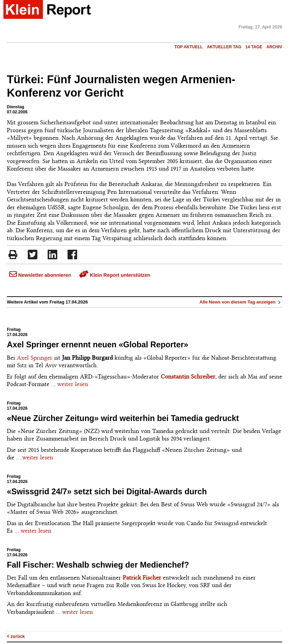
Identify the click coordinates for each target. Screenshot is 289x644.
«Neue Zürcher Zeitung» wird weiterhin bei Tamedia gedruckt (123, 418)
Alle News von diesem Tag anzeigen (241, 302)
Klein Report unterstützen (115, 275)
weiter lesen (73, 384)
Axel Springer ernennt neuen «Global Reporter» (98, 345)
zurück (16, 636)
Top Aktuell (188, 47)
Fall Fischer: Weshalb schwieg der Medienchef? (98, 565)
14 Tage (254, 47)
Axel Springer (35, 358)
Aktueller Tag (224, 47)
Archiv (274, 47)
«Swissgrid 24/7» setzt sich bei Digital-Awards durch (107, 492)
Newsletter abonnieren (40, 275)
